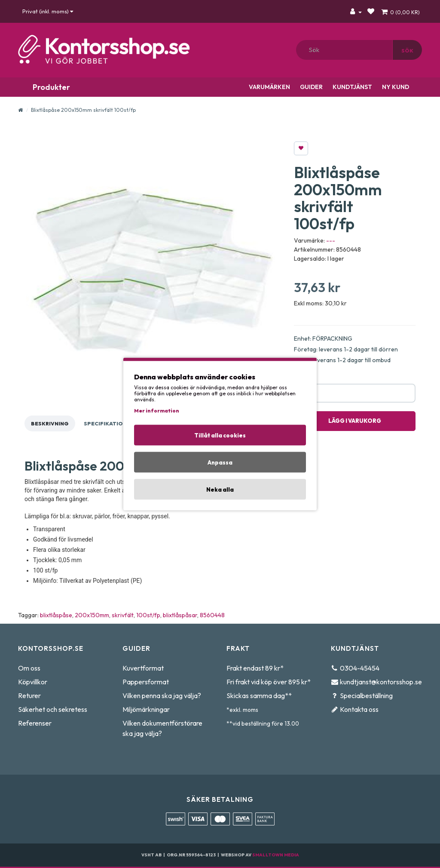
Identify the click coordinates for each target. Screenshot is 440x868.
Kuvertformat (143, 668)
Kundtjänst (352, 87)
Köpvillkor (33, 682)
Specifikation (105, 423)
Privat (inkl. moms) (48, 11)
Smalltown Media (276, 855)
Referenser (35, 723)
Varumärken (269, 87)
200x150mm (92, 615)
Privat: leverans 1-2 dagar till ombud (342, 360)
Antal (301, 377)
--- (331, 240)
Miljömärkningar (146, 709)
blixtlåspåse (56, 615)
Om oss (29, 668)
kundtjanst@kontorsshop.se (381, 682)
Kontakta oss (359, 709)
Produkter (50, 87)
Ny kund (395, 87)
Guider (311, 87)
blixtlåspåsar (180, 615)
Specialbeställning (366, 696)
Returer (29, 696)
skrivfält (123, 615)
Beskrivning (50, 423)
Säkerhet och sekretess (53, 709)
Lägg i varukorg (355, 421)
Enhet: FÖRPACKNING (323, 339)
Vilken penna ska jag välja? (162, 696)
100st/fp (148, 615)
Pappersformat (146, 682)
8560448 (212, 615)
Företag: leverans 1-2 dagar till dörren (346, 349)
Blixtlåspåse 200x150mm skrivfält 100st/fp (83, 110)
